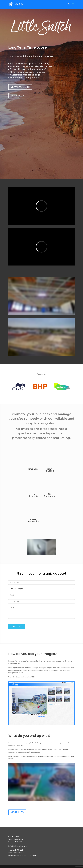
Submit (17, 627)
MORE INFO (17, 96)
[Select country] (11, 601)
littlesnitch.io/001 (28, 677)
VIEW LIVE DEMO (20, 87)
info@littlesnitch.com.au (18, 846)
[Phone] (41, 601)
